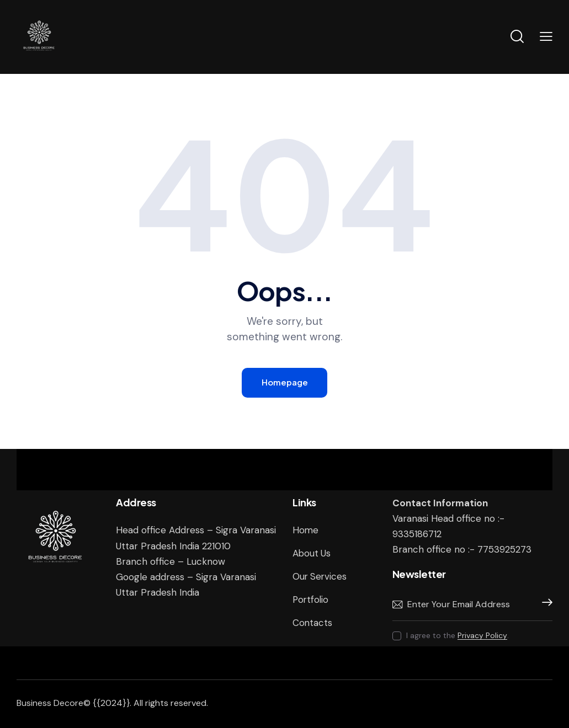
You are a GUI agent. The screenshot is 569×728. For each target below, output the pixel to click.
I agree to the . (458, 636)
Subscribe (544, 605)
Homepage (285, 382)
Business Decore (50, 703)
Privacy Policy (482, 636)
